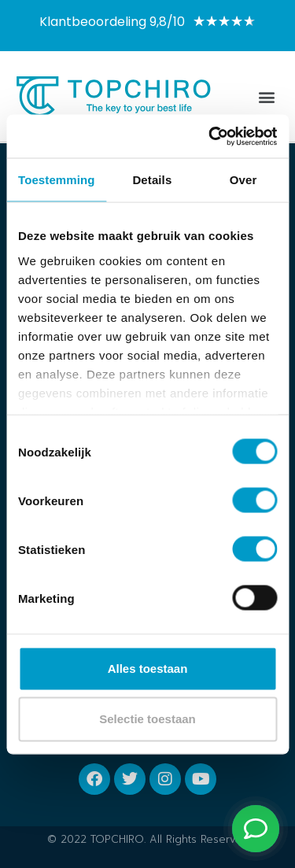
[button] (266, 96)
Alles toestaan (148, 669)
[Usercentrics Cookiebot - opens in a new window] (210, 136)
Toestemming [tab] (57, 180)
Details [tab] (152, 180)
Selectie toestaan (147, 719)
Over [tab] (243, 180)
